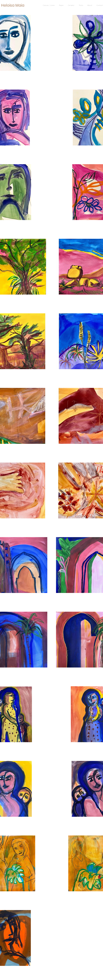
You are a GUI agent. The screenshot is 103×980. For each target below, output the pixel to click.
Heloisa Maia (13, 5)
